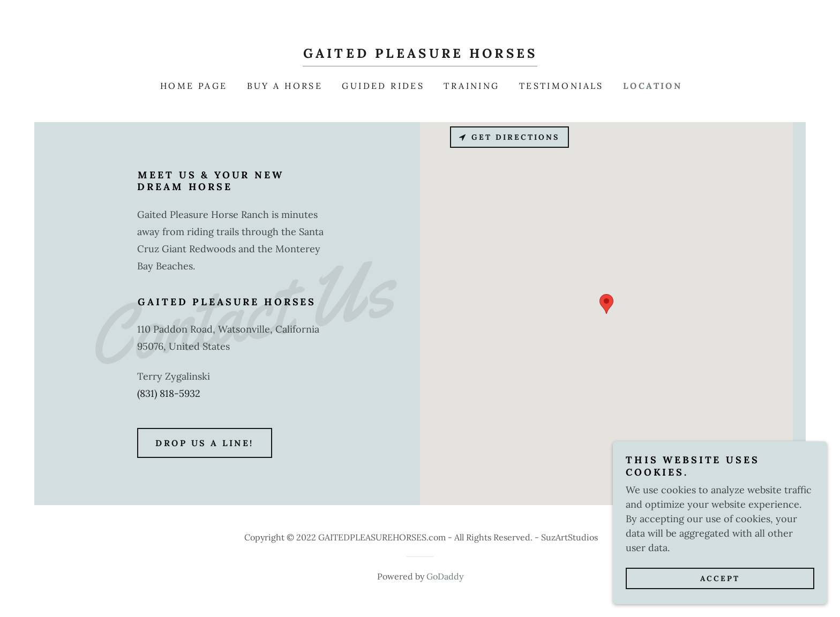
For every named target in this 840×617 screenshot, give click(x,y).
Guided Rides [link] (383, 86)
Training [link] (471, 86)
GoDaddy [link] (445, 576)
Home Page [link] (194, 86)
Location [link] (652, 86)
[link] (420, 54)
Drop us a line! (204, 443)
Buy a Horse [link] (285, 86)
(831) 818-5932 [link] (169, 393)
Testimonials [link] (561, 86)
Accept (720, 578)
